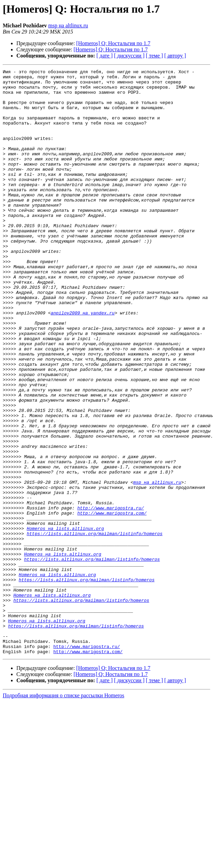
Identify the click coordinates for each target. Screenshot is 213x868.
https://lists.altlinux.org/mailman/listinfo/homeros (95, 627)
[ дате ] (104, 56)
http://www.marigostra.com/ (112, 602)
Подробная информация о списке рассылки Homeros (63, 812)
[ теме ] (154, 56)
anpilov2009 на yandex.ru (82, 362)
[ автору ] (175, 56)
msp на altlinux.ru (68, 25)
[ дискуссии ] (129, 56)
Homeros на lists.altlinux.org (65, 621)
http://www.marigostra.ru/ (110, 596)
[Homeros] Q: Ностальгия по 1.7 (113, 43)
